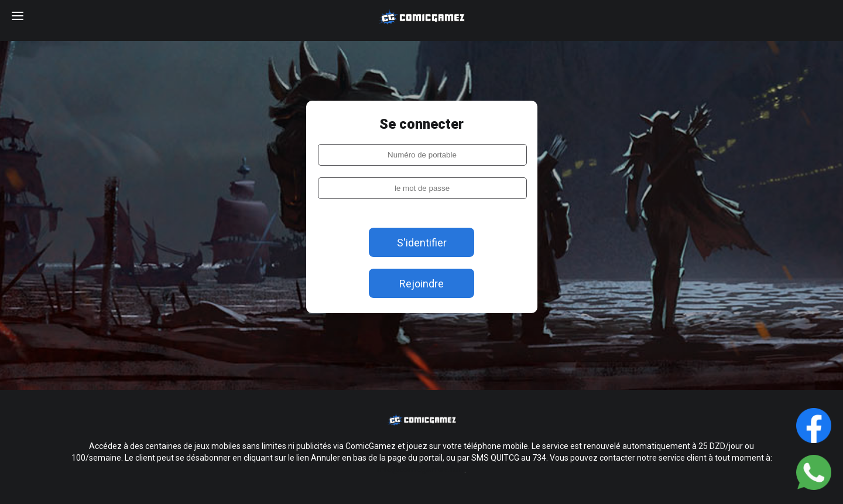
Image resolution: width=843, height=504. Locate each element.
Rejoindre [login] (421, 284)
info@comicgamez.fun (420, 469)
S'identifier (422, 243)
